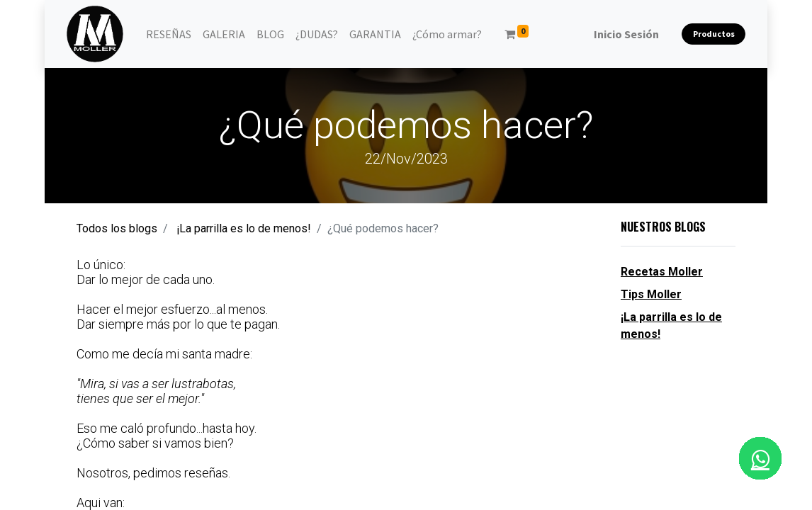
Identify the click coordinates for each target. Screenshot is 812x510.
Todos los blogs (117, 228)
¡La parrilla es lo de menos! (244, 228)
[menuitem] (169, 34)
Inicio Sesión (626, 34)
